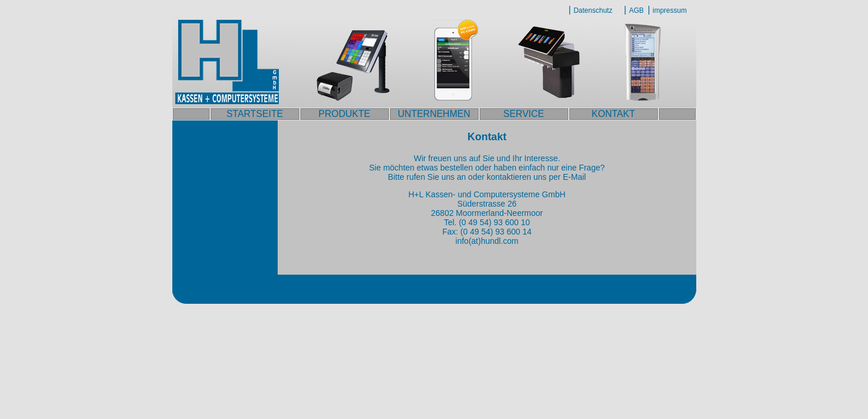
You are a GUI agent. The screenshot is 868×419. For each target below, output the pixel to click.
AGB (636, 10)
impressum (670, 10)
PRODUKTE (344, 114)
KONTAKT (613, 114)
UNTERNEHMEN (434, 114)
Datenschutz (593, 10)
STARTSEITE (255, 114)
